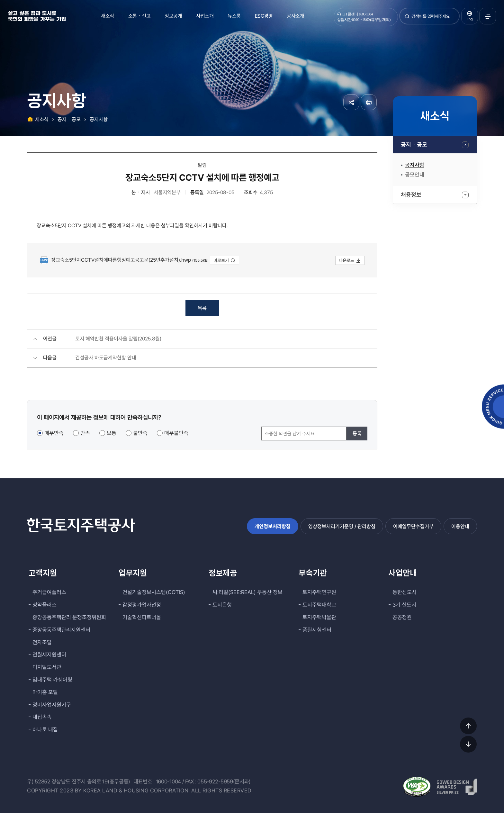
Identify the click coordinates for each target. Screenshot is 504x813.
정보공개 (173, 16)
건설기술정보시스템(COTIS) (154, 592)
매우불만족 (176, 433)
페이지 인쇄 (369, 102)
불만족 (140, 433)
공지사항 (415, 165)
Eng (470, 19)
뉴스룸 (234, 16)
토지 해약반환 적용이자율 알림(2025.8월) (118, 339)
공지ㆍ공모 (414, 145)
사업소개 (205, 16)
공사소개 (295, 16)
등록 (357, 434)
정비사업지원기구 (52, 705)
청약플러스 (45, 605)
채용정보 (411, 195)
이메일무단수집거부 (413, 526)
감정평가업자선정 (142, 605)
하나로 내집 (45, 729)
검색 (407, 19)
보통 (112, 433)
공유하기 (351, 102)
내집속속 (42, 717)
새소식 (108, 16)
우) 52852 (39, 781)
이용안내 (460, 526)
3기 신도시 (404, 605)
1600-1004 (168, 781)
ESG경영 (264, 16)
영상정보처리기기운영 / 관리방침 (342, 526)
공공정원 (402, 617)
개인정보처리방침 (273, 526)
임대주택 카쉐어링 (52, 680)
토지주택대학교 (319, 605)
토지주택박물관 (319, 617)
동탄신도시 (405, 592)
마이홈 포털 (45, 692)
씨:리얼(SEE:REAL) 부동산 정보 (248, 592)
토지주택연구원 (319, 592)
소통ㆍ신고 (139, 16)
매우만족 (54, 433)
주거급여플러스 (49, 592)
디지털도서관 (47, 667)
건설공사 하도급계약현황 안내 (106, 358)
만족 (85, 433)
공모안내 (415, 175)
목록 (202, 308)
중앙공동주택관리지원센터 (61, 630)
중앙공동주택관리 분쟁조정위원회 (69, 617)
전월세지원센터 (49, 655)
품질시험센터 (317, 630)
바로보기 (225, 260)
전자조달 (42, 642)
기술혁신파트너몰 (142, 617)
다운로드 (350, 260)
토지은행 (222, 605)
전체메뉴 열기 (488, 16)
